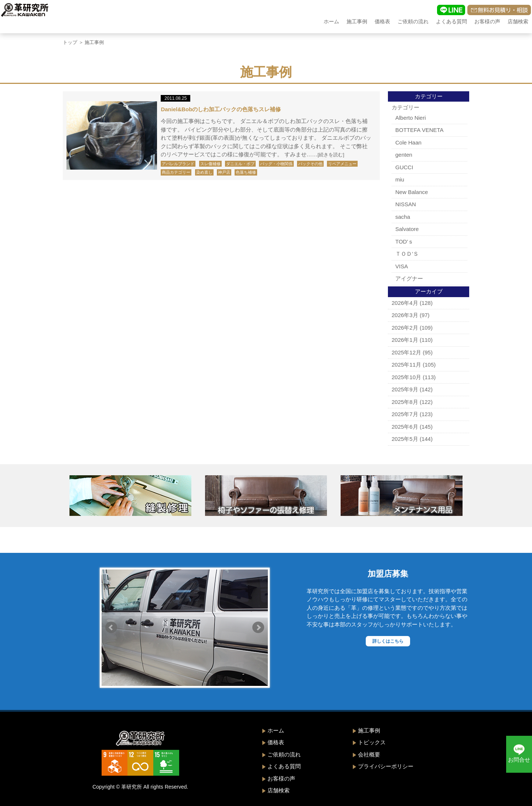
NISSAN (406, 204)
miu (400, 179)
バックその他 (310, 164)
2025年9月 (405, 389)
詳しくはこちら (388, 641)
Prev (111, 628)
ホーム (331, 21)
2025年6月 (405, 427)
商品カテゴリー (176, 172)
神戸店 (224, 172)
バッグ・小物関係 (276, 164)
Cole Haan (408, 142)
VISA (402, 266)
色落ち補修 (246, 172)
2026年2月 (405, 328)
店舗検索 (518, 21)
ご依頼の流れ (413, 21)
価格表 (382, 21)
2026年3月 (405, 315)
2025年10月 (406, 377)
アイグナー (409, 278)
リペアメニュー (342, 164)
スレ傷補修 (210, 164)
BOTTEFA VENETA (420, 130)
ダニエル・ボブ (240, 164)
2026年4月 (405, 303)
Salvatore (407, 229)
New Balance (412, 192)
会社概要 (369, 754)
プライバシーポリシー (386, 766)
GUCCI (404, 167)
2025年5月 (405, 439)
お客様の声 (487, 21)
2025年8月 (405, 402)
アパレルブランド (178, 164)
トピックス (372, 742)
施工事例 (357, 21)
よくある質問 (451, 21)
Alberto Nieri (411, 118)
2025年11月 (406, 365)
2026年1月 (405, 340)
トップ (70, 42)
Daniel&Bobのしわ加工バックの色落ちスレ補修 (221, 109)
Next (258, 628)
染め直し (204, 172)
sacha (403, 217)
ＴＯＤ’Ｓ (407, 254)
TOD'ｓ (404, 242)
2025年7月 (405, 414)
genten (404, 155)
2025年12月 (406, 352)
